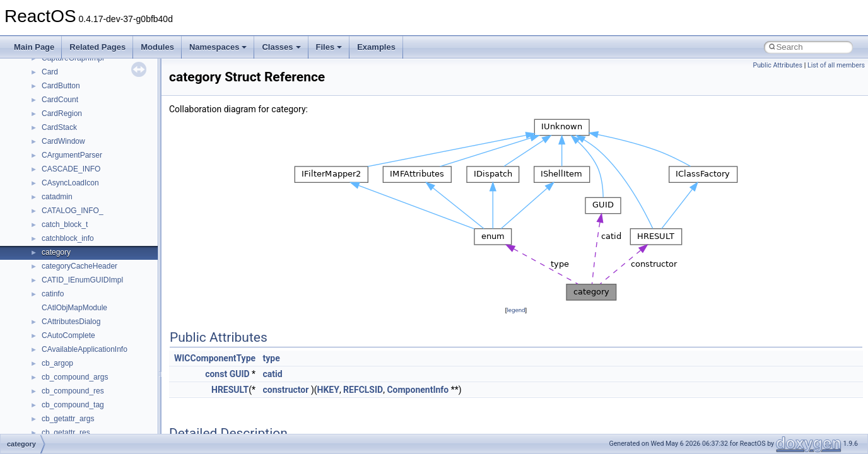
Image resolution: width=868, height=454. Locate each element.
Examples (376, 47)
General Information (55, 263)
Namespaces (218, 47)
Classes (281, 47)
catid (273, 374)
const (216, 374)
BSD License (43, 249)
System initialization (55, 194)
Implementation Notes (58, 235)
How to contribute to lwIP (63, 110)
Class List (48, 346)
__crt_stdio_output (73, 374)
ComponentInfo (418, 390)
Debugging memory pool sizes (72, 152)
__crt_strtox (62, 388)
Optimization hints (51, 221)
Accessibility (62, 402)
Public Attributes (777, 65)
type (272, 358)
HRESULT (230, 390)
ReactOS (27, 69)
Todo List (37, 277)
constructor (286, 390)
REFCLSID (363, 390)
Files (329, 47)
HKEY (328, 390)
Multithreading (45, 207)
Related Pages (97, 47)
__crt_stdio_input (70, 360)
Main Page (34, 47)
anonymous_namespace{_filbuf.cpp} (103, 416)
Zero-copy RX (45, 180)
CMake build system (56, 124)
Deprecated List (48, 291)
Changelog (40, 96)
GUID (240, 374)
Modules (157, 47)
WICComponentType (215, 358)
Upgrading (39, 83)
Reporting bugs (47, 166)
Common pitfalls (49, 138)
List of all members (836, 65)
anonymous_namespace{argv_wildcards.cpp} (118, 429)
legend (516, 310)
